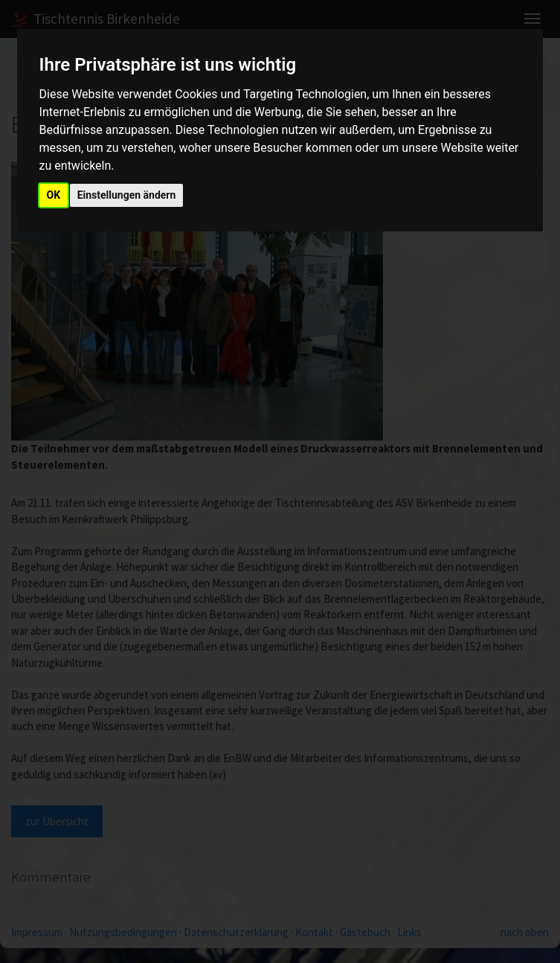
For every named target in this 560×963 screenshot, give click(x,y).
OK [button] (54, 195)
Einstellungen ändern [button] (127, 195)
